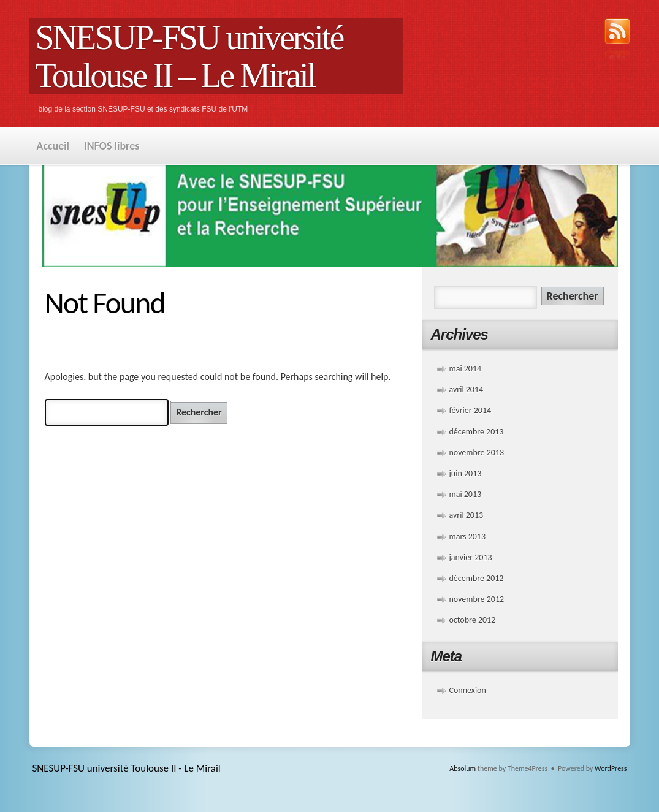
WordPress (611, 768)
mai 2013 (466, 494)
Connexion (468, 690)
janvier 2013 (471, 557)
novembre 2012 (477, 599)
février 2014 (470, 410)
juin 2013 (466, 473)
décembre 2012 (477, 578)
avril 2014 (467, 389)
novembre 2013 (477, 453)
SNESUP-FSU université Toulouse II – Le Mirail (189, 56)
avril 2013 (467, 515)
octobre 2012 (473, 620)
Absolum (463, 768)
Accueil (53, 146)
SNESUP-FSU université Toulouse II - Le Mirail (127, 768)
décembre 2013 (477, 432)
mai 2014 (466, 369)
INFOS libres (112, 146)
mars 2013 (468, 537)
